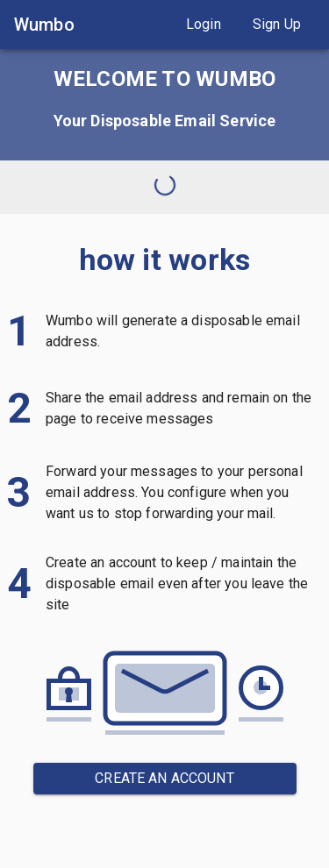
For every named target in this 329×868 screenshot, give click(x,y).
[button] (204, 25)
